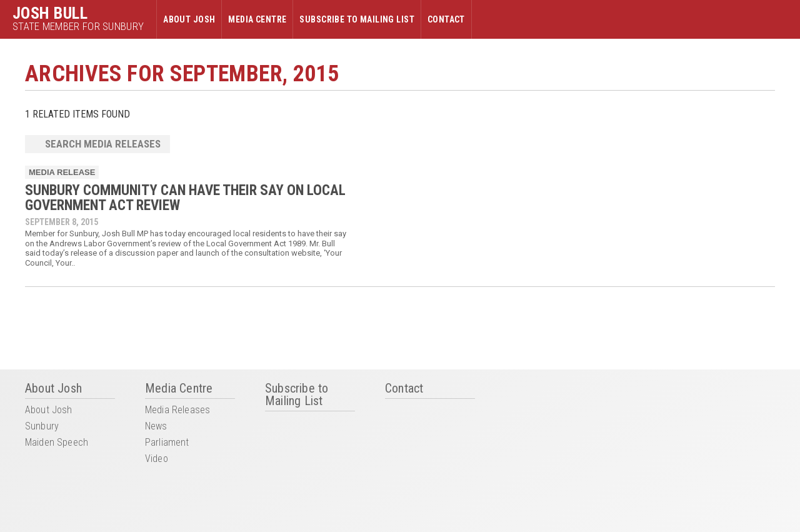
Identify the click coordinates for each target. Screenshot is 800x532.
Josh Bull (50, 13)
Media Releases (177, 410)
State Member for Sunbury (78, 27)
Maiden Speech (57, 443)
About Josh (189, 19)
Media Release (62, 172)
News (156, 427)
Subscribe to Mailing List (357, 19)
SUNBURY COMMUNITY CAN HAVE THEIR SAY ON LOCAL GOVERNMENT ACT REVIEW (185, 198)
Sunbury (42, 427)
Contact (446, 19)
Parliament (167, 443)
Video (157, 459)
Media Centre (257, 19)
